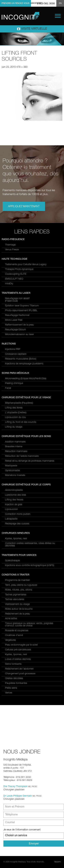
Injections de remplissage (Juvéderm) (24, 364)
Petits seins (11, 688)
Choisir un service (16, 836)
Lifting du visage (14, 427)
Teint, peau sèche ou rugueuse (21, 585)
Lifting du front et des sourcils (21, 422)
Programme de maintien (18, 580)
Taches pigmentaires (16, 595)
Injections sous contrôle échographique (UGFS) (30, 566)
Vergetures (10, 640)
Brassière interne (14, 447)
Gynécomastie (12, 471)
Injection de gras (14, 505)
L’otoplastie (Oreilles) (16, 413)
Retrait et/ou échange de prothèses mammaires (30, 461)
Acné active (11, 619)
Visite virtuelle (34, 29)
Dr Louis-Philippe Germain (18, 796)
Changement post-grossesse (20, 674)
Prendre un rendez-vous (15, 3)
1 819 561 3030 (46, 3)
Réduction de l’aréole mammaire (22, 456)
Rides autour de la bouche (19, 609)
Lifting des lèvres (14, 408)
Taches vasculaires (15, 600)
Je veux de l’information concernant (22, 830)
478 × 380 (22, 67)
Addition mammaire (15, 442)
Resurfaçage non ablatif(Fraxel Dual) (17, 300)
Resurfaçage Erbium (16, 330)
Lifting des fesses (14, 500)
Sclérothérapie (12, 561)
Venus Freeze (12, 250)
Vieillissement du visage (17, 604)
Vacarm (57, 862)
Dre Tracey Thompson (15, 787)
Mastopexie (11, 466)
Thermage (10, 245)
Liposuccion (12, 509)
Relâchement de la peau (18, 614)
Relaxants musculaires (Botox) (21, 359)
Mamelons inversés (15, 475)
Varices (9, 693)
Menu (58, 16)
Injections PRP (13, 349)
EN (60, 3)
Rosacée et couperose (17, 631)
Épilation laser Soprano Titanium (22, 306)
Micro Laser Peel (14, 320)
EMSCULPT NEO (14, 279)
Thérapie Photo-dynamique (19, 269)
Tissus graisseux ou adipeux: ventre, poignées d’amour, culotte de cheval (29, 625)
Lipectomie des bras (16, 495)
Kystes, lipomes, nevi (16, 539)
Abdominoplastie (14, 490)
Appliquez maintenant (24, 207)
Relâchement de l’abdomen (19, 669)
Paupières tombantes (16, 683)
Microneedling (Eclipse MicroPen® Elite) (26, 379)
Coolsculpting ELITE (16, 274)
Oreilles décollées (14, 679)
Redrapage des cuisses (17, 524)
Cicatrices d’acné (14, 635)
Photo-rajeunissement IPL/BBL (21, 311)
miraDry (9, 284)
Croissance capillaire (16, 354)
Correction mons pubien (18, 514)
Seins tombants (13, 664)
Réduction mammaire (16, 452)
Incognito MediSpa (20, 16)
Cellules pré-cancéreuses (18, 650)
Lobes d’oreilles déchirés (18, 659)
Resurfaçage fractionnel (17, 315)
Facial (8, 388)
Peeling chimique (14, 383)
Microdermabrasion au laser (19, 335)
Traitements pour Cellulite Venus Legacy (26, 265)
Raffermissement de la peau (20, 325)
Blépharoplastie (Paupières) (19, 403)
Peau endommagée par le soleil (21, 645)
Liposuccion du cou (16, 418)
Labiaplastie (11, 519)
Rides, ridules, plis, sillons (19, 590)
